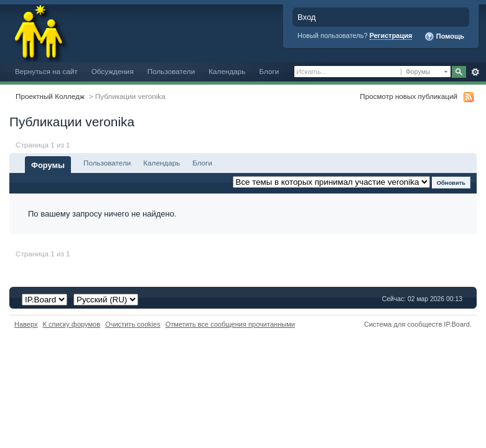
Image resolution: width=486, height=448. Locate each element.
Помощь (444, 37)
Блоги (269, 71)
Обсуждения (113, 71)
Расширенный (475, 72)
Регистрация (391, 35)
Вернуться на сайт (46, 71)
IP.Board (457, 324)
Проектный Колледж (50, 96)
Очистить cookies (133, 324)
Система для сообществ (403, 324)
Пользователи (171, 71)
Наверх (26, 324)
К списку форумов (72, 324)
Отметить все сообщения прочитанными (230, 324)
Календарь (227, 71)
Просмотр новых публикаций (409, 96)
